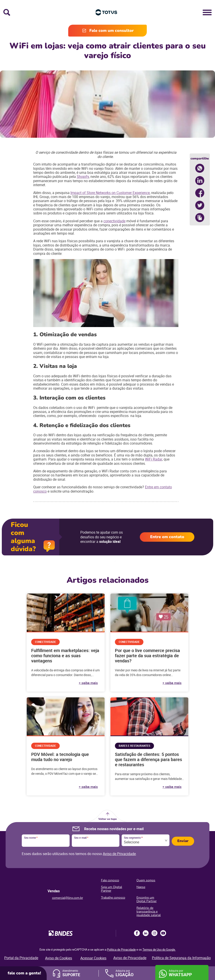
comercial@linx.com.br (68, 898)
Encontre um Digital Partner (147, 899)
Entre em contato (167, 537)
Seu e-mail (81, 838)
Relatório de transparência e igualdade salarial (149, 911)
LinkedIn (146, 933)
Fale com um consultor (112, 31)
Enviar (183, 841)
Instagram (154, 933)
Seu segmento (133, 838)
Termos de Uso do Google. (159, 949)
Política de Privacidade (121, 949)
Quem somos (146, 880)
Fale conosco (110, 880)
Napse (141, 887)
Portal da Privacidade (21, 958)
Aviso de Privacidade (119, 854)
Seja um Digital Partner (112, 889)
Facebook (137, 933)
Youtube (163, 933)
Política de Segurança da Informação (181, 958)
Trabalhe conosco (113, 898)
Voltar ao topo (107, 819)
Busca (7, 12)
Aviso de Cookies (59, 958)
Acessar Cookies (93, 958)
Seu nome (31, 838)
